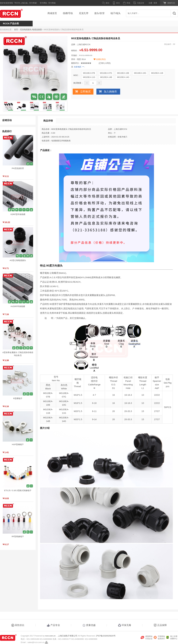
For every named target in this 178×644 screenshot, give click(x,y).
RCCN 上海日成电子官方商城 (15, 13)
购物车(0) (171, 3)
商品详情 (48, 121)
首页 (16, 30)
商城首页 (52, 13)
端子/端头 (116, 13)
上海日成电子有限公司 (68, 636)
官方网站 (43, 3)
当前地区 (78, 67)
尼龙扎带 (84, 13)
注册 (150, 3)
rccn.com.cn (50, 636)
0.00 (53, 133)
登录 (155, 3)
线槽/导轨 (68, 13)
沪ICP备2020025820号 (106, 636)
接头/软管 (99, 13)
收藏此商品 (100, 59)
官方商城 (52, 3)
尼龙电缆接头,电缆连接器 (31, 30)
